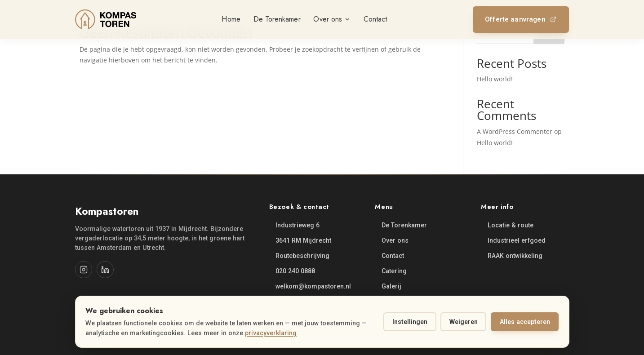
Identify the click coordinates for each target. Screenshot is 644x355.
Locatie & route (511, 225)
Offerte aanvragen (521, 19)
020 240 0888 (295, 271)
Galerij (391, 286)
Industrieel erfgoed (517, 240)
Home (231, 19)
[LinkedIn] (105, 270)
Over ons (395, 240)
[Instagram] (84, 270)
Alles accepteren (525, 322)
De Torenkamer (404, 225)
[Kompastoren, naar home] (106, 19)
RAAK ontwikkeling (515, 256)
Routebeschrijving (302, 256)
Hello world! (495, 79)
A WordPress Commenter (515, 131)
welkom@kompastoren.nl (313, 286)
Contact (393, 256)
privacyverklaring (271, 333)
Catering (394, 271)
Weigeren (464, 322)
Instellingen (410, 322)
